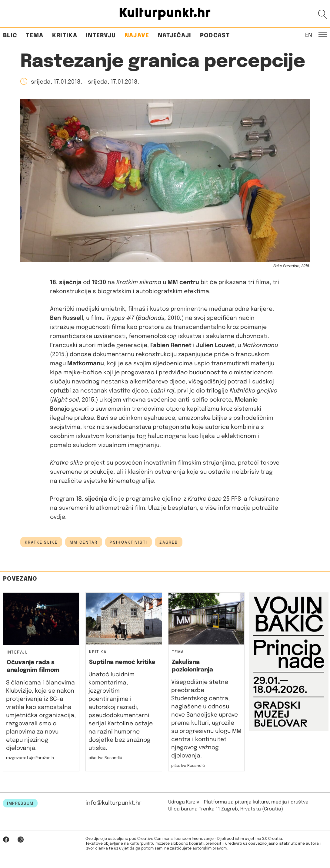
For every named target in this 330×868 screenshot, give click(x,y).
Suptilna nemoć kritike (122, 662)
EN (309, 35)
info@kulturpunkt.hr (113, 803)
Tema (35, 36)
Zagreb (169, 542)
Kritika (65, 36)
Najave (137, 36)
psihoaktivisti (128, 542)
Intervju (101, 36)
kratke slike (41, 542)
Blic (10, 36)
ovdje (58, 517)
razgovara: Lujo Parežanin (30, 758)
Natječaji (175, 36)
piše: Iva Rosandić (105, 758)
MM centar (84, 542)
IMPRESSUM (20, 803)
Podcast (215, 36)
